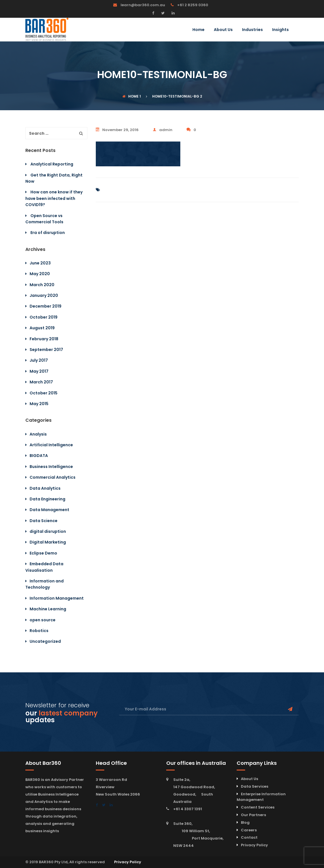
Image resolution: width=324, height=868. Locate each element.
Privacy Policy (254, 845)
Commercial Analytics (53, 477)
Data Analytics (45, 488)
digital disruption (48, 531)
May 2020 (40, 274)
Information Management (57, 598)
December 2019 (46, 306)
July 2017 (39, 360)
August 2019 (42, 328)
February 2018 (44, 339)
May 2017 (39, 371)
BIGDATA (39, 456)
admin (163, 130)
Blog (245, 822)
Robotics (39, 631)
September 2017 (46, 350)
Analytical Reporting (52, 164)
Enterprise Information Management (261, 797)
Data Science (44, 521)
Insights (280, 30)
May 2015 (39, 404)
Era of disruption (48, 233)
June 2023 (40, 263)
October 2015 (44, 393)
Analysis (38, 434)
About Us (223, 30)
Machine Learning (48, 609)
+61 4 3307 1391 (188, 809)
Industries (252, 30)
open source (43, 620)
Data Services (255, 786)
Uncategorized (45, 641)
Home (198, 30)
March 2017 (41, 382)
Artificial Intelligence (51, 445)
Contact (249, 837)
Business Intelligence (51, 467)
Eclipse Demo (43, 553)
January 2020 (44, 295)
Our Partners (253, 815)
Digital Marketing (48, 542)
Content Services (258, 807)
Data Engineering (47, 499)
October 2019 (44, 317)
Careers (249, 830)
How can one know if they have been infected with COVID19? (54, 198)
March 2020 (42, 285)
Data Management (49, 510)
